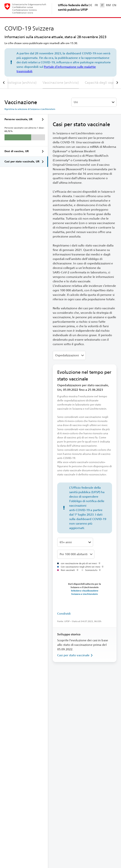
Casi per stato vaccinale (76, 655)
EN (114, 5)
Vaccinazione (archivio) (61, 83)
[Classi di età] (75, 542)
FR (96, 5)
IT (102, 5)
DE (90, 5)
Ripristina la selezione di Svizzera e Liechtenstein (30, 109)
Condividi (64, 614)
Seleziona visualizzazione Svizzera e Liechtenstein (85, 592)
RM (108, 5)
